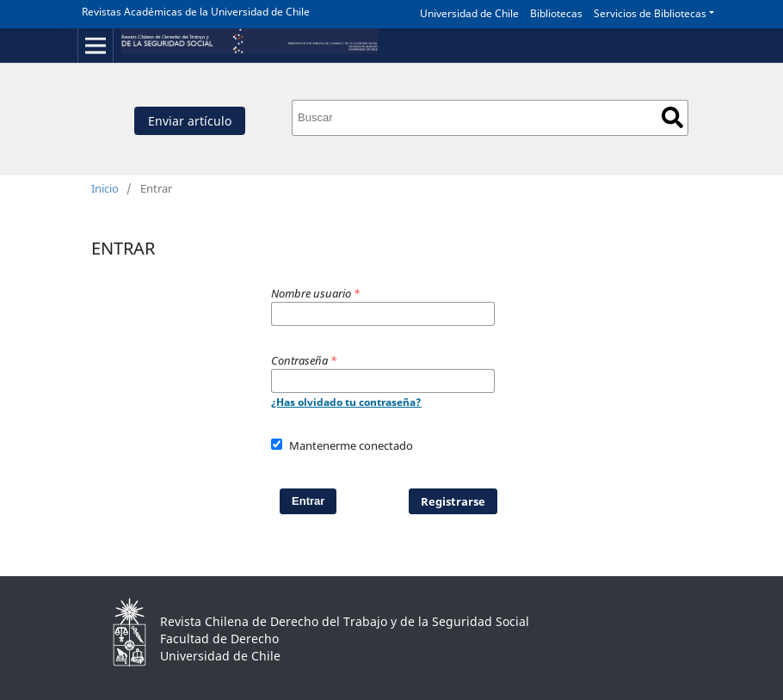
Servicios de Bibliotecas (650, 13)
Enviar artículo (190, 121)
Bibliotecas (556, 13)
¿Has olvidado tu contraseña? (346, 402)
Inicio (105, 188)
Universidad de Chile (469, 13)
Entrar (308, 501)
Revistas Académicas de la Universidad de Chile (196, 12)
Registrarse (453, 501)
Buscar (672, 117)
